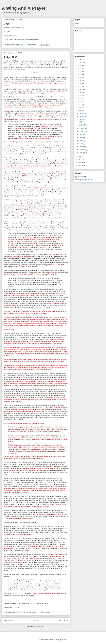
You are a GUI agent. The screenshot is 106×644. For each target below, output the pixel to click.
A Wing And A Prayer (24, 8)
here (9, 36)
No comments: (32, 45)
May (81, 141)
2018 (80, 84)
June (81, 138)
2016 (80, 90)
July (81, 135)
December (83, 113)
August (82, 132)
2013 (80, 99)
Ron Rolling (82, 177)
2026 (80, 60)
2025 (80, 63)
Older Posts (64, 621)
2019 (80, 81)
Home (36, 621)
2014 (80, 96)
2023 (80, 69)
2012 (80, 102)
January (82, 153)
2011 (80, 105)
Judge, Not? (11, 57)
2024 (80, 66)
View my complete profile (84, 180)
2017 (80, 87)
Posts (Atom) (40, 626)
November (83, 116)
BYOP (7, 24)
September (83, 129)
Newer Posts (8, 621)
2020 (80, 78)
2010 (80, 108)
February (83, 150)
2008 (80, 156)
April (81, 144)
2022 (80, 72)
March (82, 147)
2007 (80, 159)
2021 (80, 75)
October (82, 119)
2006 (80, 162)
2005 (80, 165)
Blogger (64, 640)
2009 (80, 111)
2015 (80, 93)
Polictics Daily (25, 65)
